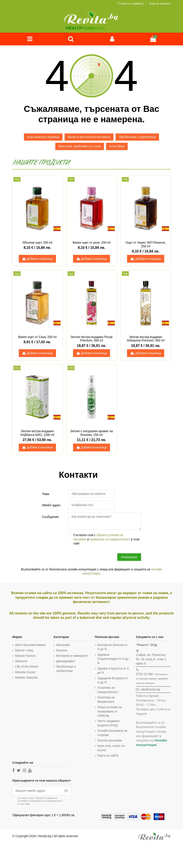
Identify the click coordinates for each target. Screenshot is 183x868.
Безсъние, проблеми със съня (80, 146)
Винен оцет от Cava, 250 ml (37, 337)
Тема (45, 494)
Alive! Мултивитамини (30, 645)
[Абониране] (66, 791)
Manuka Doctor (25, 672)
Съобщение (50, 517)
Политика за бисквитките (106, 700)
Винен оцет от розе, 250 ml (91, 243)
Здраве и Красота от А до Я (113, 671)
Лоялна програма (110, 740)
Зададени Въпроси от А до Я (113, 680)
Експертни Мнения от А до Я (112, 647)
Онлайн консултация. (151, 743)
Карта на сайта (108, 755)
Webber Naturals (26, 678)
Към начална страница (43, 137)
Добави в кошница (37, 259)
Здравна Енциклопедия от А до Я (113, 659)
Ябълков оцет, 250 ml (37, 243)
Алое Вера (117, 146)
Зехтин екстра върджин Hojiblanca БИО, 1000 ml (37, 433)
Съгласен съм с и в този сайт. (106, 539)
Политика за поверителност (108, 690)
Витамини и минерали (72, 656)
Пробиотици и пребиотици (137, 137)
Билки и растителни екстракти (89, 137)
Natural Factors (25, 656)
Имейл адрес (51, 505)
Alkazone (21, 661)
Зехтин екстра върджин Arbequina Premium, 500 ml (146, 339)
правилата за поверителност (110, 539)
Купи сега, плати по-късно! (112, 748)
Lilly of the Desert (27, 667)
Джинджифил (66, 661)
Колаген (62, 650)
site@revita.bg (150, 690)
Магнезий (63, 645)
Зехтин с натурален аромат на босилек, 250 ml (92, 433)
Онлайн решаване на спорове (112, 733)
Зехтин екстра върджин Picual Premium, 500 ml (92, 339)
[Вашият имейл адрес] (37, 791)
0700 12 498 (144, 674)
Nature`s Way (24, 650)
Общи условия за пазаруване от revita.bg (110, 711)
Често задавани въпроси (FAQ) (109, 723)
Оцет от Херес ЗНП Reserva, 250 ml (146, 244)
